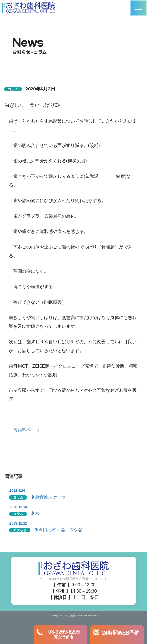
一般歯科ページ (24, 430)
